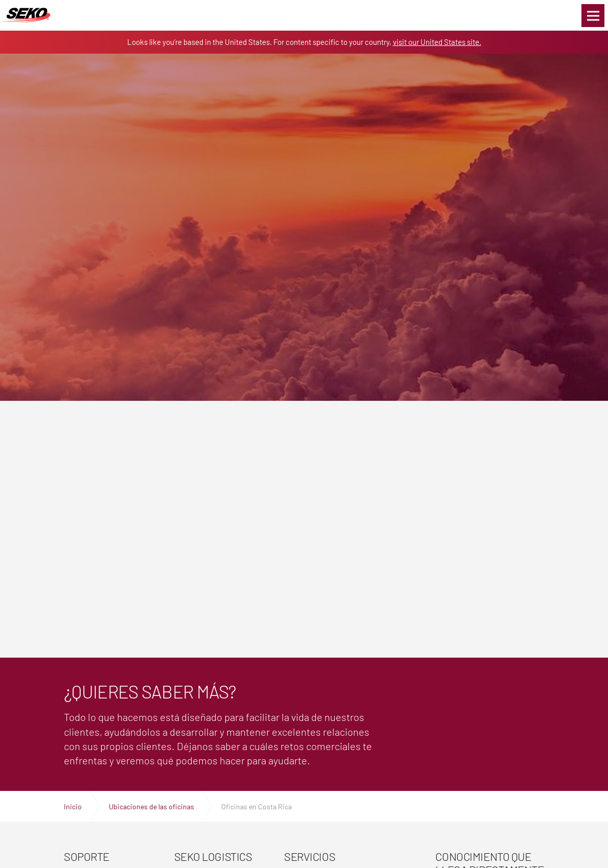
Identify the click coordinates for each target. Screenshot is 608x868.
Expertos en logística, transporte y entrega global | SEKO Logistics (26, 15)
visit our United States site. (437, 42)
